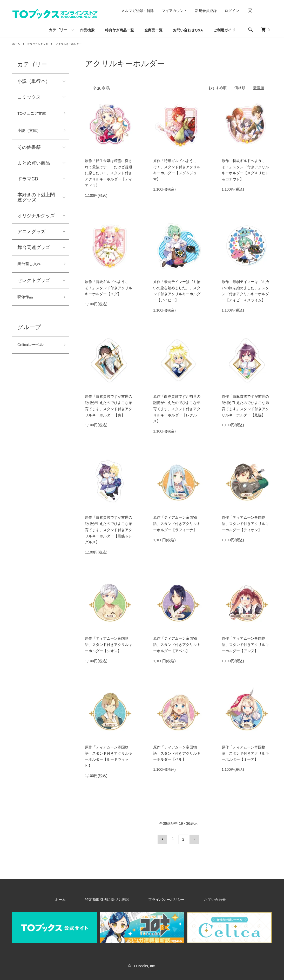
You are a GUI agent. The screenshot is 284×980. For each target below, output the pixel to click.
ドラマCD (28, 182)
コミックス (29, 97)
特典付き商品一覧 (119, 30)
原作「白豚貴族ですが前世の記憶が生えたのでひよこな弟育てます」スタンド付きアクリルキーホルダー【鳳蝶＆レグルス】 (109, 530)
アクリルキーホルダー (77, 44)
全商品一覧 (153, 30)
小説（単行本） (34, 81)
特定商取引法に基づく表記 (114, 898)
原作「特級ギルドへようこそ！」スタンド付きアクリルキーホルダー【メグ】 (109, 288)
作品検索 (87, 30)
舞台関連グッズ (34, 250)
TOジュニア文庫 (35, 114)
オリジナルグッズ (41, 44)
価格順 (240, 88)
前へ (164, 839)
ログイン (232, 11)
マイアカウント (174, 11)
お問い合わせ (199, 898)
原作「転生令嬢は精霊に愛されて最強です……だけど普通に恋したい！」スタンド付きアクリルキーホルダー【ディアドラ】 (109, 173)
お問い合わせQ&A (188, 30)
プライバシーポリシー (162, 898)
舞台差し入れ (31, 267)
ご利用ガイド (224, 30)
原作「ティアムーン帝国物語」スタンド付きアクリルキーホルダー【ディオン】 (245, 524)
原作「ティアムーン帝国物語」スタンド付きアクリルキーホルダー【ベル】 (177, 753)
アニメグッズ (31, 234)
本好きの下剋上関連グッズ (36, 200)
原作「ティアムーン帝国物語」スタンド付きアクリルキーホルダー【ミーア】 (245, 753)
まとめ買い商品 (34, 166)
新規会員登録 (206, 11)
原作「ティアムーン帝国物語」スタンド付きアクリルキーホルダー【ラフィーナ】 (177, 524)
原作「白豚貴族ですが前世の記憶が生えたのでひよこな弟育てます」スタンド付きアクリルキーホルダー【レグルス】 (177, 409)
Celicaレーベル (33, 351)
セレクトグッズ (34, 285)
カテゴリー (58, 30)
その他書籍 (29, 150)
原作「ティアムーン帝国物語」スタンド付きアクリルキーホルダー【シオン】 (109, 645)
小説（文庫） (31, 133)
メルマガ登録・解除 (138, 11)
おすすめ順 (218, 88)
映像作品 (27, 302)
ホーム (17, 44)
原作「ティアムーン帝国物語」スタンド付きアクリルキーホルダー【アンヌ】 (245, 645)
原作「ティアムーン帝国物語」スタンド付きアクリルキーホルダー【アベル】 (177, 645)
